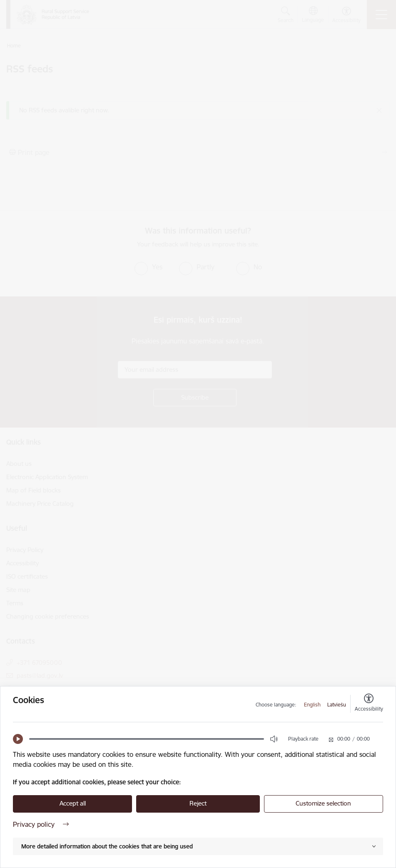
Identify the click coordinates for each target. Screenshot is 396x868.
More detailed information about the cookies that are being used (107, 846)
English (312, 705)
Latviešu (337, 705)
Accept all (73, 803)
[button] (18, 739)
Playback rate (303, 739)
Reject (198, 803)
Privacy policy (41, 824)
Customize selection (323, 803)
